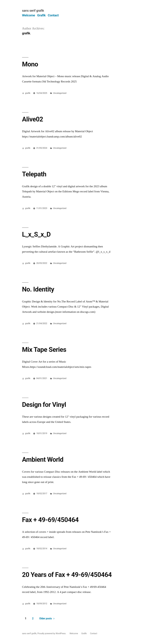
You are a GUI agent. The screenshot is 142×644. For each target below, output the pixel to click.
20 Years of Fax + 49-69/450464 (67, 575)
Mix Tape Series (44, 350)
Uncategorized (60, 93)
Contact (53, 15)
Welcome (29, 15)
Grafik (41, 15)
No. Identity (38, 289)
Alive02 (33, 119)
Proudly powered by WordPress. (52, 633)
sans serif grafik (33, 11)
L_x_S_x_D (36, 234)
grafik (28, 93)
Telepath (34, 174)
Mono (30, 64)
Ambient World (43, 460)
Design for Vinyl (44, 405)
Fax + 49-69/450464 (50, 520)
